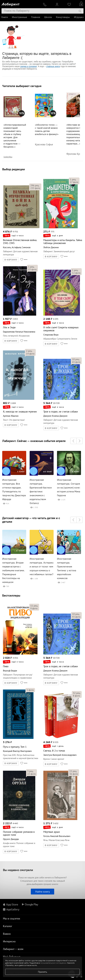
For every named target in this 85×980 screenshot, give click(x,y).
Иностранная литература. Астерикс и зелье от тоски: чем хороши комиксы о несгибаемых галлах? (42, 567)
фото (35, 188)
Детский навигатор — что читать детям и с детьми (31, 520)
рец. (35, 185)
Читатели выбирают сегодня (22, 86)
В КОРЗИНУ (11, 260)
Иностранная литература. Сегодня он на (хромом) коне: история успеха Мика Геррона (69, 488)
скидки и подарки (28, 66)
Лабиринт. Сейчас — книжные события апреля (34, 441)
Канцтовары (63, 17)
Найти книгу (42, 892)
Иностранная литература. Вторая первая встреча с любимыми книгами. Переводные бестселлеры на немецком (13, 570)
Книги (5, 17)
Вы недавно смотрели (18, 870)
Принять (42, 972)
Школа (48, 17)
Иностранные (20, 17)
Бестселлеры (11, 595)
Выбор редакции (14, 169)
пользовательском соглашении (53, 963)
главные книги (53, 66)
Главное (36, 17)
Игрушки (79, 17)
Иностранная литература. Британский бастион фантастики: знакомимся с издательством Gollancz (41, 491)
